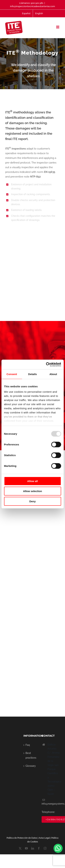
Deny (32, 501)
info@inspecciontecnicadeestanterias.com (32, 6)
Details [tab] (33, 374)
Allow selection (32, 491)
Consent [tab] (12, 374)
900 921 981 (37, 3)
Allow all (32, 481)
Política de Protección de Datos (22, 838)
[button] (58, 848)
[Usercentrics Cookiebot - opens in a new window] (46, 365)
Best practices (31, 755)
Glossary (31, 766)
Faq (28, 745)
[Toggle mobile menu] (58, 27)
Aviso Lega (44, 838)
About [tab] (53, 374)
